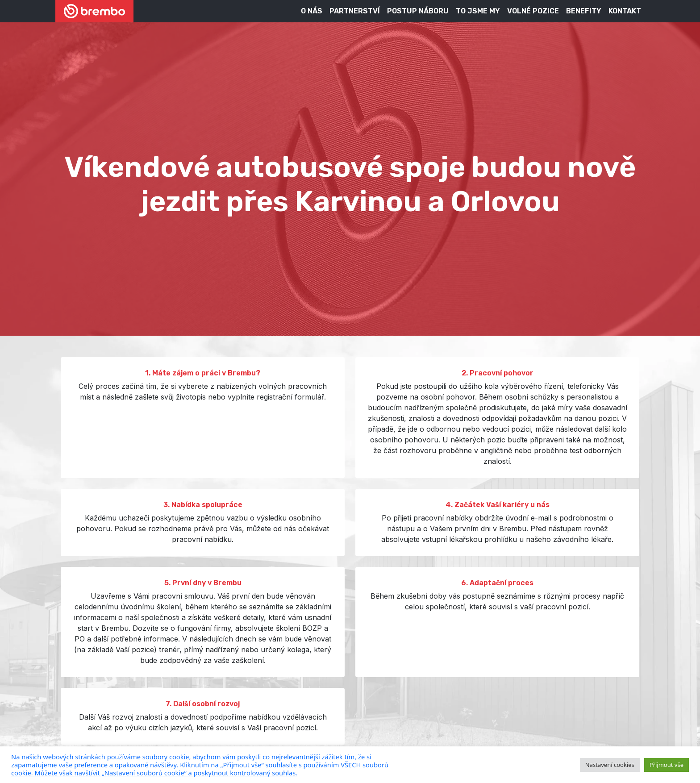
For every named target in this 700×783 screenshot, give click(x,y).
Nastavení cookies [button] (610, 765)
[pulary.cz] (291, 765)
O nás (312, 11)
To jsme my (478, 11)
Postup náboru (418, 11)
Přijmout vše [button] (667, 765)
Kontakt (625, 11)
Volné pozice (533, 11)
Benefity (584, 11)
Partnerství (355, 11)
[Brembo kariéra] (94, 11)
